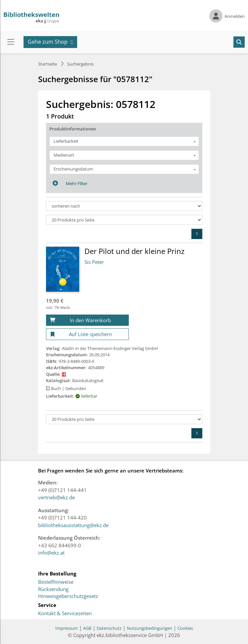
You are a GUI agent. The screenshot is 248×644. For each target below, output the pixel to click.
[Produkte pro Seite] (124, 220)
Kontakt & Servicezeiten (65, 614)
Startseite (48, 64)
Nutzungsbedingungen (149, 628)
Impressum (67, 628)
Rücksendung (53, 589)
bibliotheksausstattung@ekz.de (73, 525)
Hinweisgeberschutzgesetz (68, 596)
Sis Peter (94, 262)
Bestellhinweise (56, 582)
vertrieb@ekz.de (56, 497)
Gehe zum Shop (48, 42)
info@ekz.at (51, 553)
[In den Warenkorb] (87, 320)
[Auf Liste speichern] (87, 334)
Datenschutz (109, 628)
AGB (87, 628)
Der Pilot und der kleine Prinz (134, 251)
